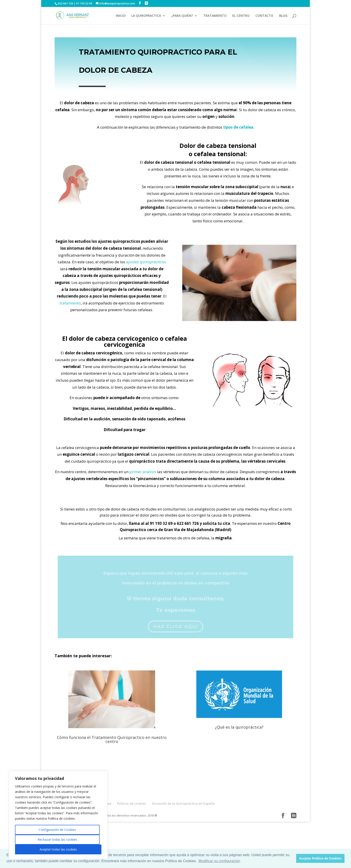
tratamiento (70, 303)
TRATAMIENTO (215, 16)
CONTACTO (264, 16)
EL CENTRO (241, 16)
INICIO (121, 16)
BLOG (283, 16)
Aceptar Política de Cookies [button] (320, 858)
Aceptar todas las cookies (58, 849)
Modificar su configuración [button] (219, 861)
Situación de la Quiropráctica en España (183, 803)
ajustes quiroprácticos (146, 262)
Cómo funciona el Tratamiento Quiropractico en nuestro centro (112, 739)
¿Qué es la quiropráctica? (239, 727)
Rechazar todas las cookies (57, 839)
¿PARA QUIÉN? (182, 16)
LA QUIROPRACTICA (146, 16)
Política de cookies (132, 803)
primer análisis (143, 472)
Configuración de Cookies (57, 830)
